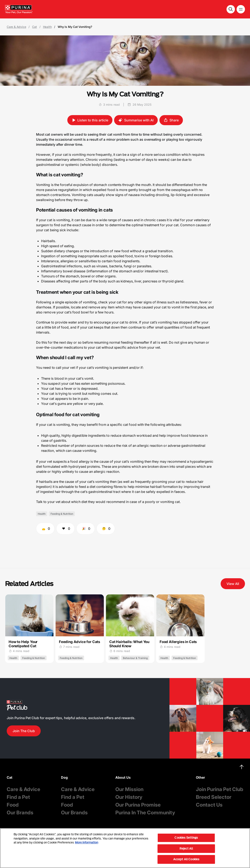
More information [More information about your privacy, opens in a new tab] (87, 842)
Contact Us (209, 805)
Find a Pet (18, 797)
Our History (129, 797)
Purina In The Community (145, 813)
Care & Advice (16, 27)
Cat (34, 27)
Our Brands (20, 813)
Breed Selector (214, 797)
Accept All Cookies (186, 859)
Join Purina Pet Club (220, 789)
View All (233, 584)
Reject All (186, 849)
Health (47, 27)
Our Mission (129, 789)
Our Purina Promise (138, 805)
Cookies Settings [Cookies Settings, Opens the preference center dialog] (186, 838)
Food (13, 805)
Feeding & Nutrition (62, 514)
